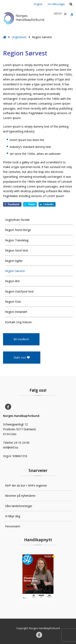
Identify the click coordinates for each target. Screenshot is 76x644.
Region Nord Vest (17, 250)
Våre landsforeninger (19, 506)
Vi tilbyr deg (13, 516)
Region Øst (12, 281)
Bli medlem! (21, 339)
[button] (58, 14)
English (38, 4)
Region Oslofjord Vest (19, 291)
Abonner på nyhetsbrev (20, 496)
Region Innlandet (16, 312)
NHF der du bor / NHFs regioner (26, 485)
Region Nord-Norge (18, 230)
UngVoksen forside (17, 220)
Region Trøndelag (17, 240)
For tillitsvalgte (56, 4)
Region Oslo (13, 302)
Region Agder (14, 261)
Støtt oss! (22, 357)
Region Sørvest (15, 271)
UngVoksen (19, 37)
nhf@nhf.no (11, 447)
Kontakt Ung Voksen (18, 322)
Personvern (13, 526)
